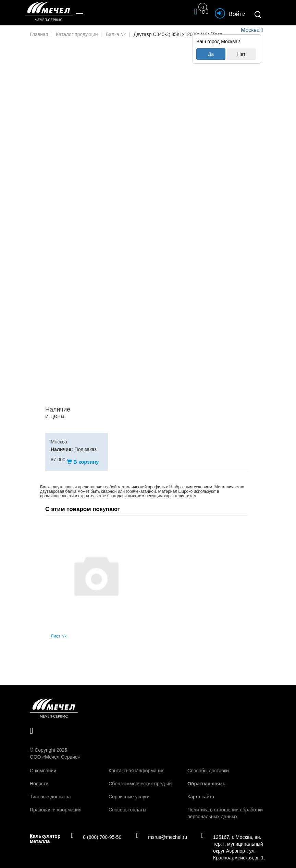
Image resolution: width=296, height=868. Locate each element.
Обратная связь (206, 777)
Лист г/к (59, 629)
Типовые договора (50, 790)
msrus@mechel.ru (162, 830)
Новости (39, 777)
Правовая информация (56, 803)
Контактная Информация (137, 764)
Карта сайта (201, 790)
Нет (241, 54)
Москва (250, 30)
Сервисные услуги (129, 790)
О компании (43, 764)
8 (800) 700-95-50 (96, 830)
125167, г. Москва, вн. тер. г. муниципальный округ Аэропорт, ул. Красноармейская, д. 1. (233, 840)
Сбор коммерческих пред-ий (140, 777)
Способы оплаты (127, 803)
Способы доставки (208, 764)
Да (211, 54)
